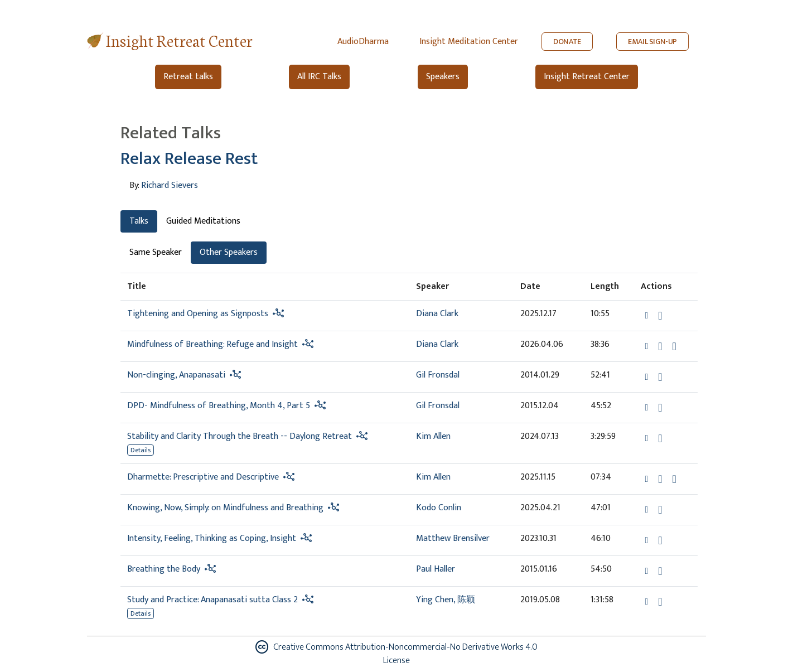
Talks (139, 221)
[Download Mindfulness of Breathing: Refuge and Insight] (660, 346)
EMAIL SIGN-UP (652, 42)
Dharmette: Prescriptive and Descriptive (203, 477)
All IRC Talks (319, 77)
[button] (647, 315)
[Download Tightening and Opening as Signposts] (660, 316)
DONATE (567, 42)
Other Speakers (229, 252)
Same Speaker (156, 252)
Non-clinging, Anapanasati (176, 375)
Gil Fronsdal (438, 375)
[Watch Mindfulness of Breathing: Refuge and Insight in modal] (674, 346)
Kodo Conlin (439, 508)
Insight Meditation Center (469, 42)
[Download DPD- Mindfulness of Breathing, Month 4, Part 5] (660, 408)
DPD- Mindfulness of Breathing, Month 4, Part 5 (219, 406)
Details (141, 450)
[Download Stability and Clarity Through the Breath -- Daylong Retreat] (660, 438)
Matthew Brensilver (453, 538)
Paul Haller (436, 569)
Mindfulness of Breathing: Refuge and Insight (212, 344)
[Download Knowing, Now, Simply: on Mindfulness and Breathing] (660, 510)
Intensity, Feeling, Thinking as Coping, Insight (212, 538)
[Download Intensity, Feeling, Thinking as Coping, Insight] (660, 540)
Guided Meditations (203, 221)
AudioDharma (363, 42)
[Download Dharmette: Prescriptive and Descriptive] (660, 479)
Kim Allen (433, 436)
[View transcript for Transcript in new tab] (674, 479)
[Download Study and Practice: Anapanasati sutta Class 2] (660, 602)
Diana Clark (437, 314)
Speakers (443, 77)
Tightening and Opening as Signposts (198, 314)
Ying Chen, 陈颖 (446, 600)
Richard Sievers (170, 185)
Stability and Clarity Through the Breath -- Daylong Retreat (240, 436)
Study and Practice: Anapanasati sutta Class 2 (212, 600)
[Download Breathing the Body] (660, 571)
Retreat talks (188, 77)
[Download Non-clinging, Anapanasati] (660, 377)
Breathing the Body (164, 569)
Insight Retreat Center (179, 40)
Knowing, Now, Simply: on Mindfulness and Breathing (225, 508)
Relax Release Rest (189, 159)
